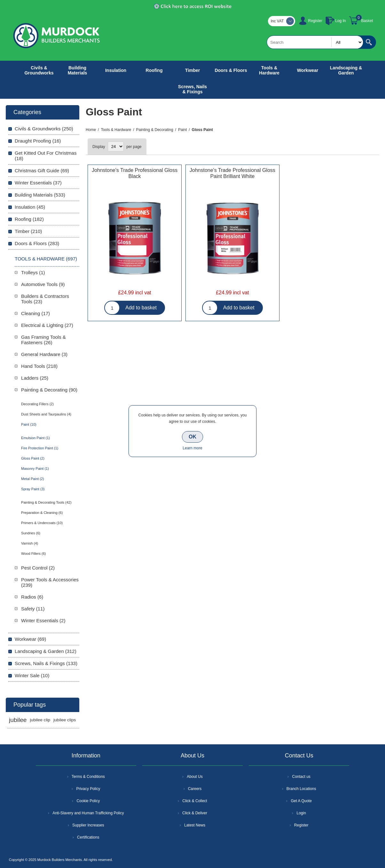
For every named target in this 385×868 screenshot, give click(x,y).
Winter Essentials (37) (38, 183)
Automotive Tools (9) (43, 284)
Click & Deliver (195, 813)
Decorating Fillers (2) (37, 404)
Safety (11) (33, 609)
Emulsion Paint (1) (35, 438)
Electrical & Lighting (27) (47, 325)
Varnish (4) (30, 543)
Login (301, 813)
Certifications (88, 837)
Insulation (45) (30, 207)
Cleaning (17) (35, 313)
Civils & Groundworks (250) (44, 129)
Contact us (301, 777)
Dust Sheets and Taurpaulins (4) (46, 414)
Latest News (195, 825)
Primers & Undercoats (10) (42, 523)
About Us (195, 777)
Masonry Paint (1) (35, 469)
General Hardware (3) (44, 354)
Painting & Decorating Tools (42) (46, 502)
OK (192, 437)
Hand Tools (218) (39, 366)
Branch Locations (301, 789)
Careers (195, 789)
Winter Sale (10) (32, 675)
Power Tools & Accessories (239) (50, 582)
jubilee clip (40, 720)
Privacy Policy (88, 789)
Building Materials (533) (40, 195)
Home (91, 130)
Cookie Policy (88, 801)
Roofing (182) (29, 219)
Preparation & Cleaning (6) (42, 513)
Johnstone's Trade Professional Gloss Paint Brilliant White (232, 173)
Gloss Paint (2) (33, 458)
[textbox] (315, 42)
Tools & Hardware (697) (46, 259)
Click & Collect (195, 801)
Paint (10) (29, 424)
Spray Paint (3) (33, 489)
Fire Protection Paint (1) (40, 448)
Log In (340, 21)
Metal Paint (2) (33, 479)
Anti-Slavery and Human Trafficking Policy (88, 813)
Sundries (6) (31, 533)
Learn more (192, 448)
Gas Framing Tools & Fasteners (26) (43, 340)
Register (315, 21)
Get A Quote (301, 801)
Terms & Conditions (88, 777)
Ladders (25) (35, 378)
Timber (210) (28, 231)
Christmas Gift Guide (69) (42, 170)
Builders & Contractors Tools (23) (45, 299)
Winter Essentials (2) (43, 620)
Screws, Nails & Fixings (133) (46, 663)
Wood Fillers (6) (33, 554)
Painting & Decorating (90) (49, 390)
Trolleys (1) (33, 272)
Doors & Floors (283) (37, 243)
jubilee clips (65, 720)
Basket (367, 21)
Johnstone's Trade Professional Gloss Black (135, 173)
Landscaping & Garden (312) (46, 651)
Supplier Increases (88, 825)
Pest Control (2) (38, 568)
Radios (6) (32, 597)
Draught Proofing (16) (38, 141)
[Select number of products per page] (116, 147)
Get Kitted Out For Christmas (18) (46, 156)
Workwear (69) (30, 639)
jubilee (18, 720)
